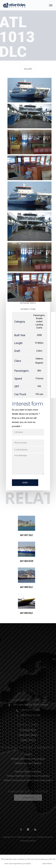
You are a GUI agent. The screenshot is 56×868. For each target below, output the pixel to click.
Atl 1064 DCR (27, 561)
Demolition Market (28, 735)
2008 (39, 335)
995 (39, 386)
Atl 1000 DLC (27, 587)
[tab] (28, 69)
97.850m (39, 343)
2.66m (39, 351)
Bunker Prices (28, 740)
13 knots (39, 378)
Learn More (47, 863)
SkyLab (33, 841)
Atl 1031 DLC (27, 535)
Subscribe (28, 798)
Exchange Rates (28, 730)
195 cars (39, 394)
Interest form (28, 309)
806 (39, 371)
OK (36, 863)
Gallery (28, 69)
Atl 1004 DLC (27, 613)
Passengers (39, 315)
